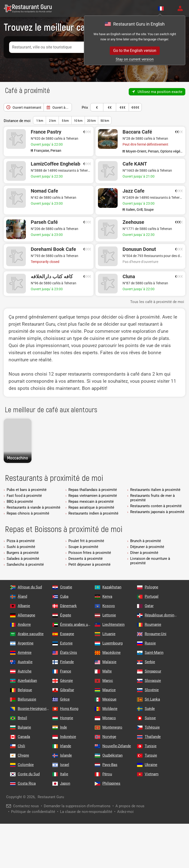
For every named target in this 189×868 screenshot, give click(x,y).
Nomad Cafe (44, 191)
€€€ (122, 106)
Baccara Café (137, 132)
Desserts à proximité (86, 559)
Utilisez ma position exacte (160, 92)
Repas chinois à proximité (28, 513)
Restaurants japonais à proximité (157, 512)
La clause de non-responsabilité (86, 812)
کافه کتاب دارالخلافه (52, 276)
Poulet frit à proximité (86, 541)
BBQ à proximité (20, 502)
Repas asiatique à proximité (91, 507)
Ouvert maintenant (24, 106)
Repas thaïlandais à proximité (93, 490)
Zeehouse (133, 222)
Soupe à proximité (83, 547)
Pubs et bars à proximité (27, 490)
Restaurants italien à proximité (155, 490)
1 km (40, 121)
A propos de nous (130, 806)
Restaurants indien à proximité (93, 513)
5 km (65, 121)
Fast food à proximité (24, 496)
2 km (52, 121)
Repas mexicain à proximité (91, 502)
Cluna (129, 276)
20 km (91, 121)
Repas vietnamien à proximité (93, 496)
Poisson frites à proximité (90, 553)
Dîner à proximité (144, 553)
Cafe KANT (135, 164)
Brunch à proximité (146, 541)
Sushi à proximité (21, 547)
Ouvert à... (60, 107)
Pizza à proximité (21, 541)
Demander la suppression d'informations (77, 806)
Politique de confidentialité (33, 812)
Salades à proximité (23, 559)
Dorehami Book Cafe (53, 249)
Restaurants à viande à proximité (33, 507)
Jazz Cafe (134, 191)
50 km (105, 121)
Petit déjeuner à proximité (89, 564)
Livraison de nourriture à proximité (150, 561)
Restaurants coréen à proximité (156, 506)
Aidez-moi (125, 812)
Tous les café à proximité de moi (157, 302)
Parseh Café (44, 222)
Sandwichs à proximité (25, 564)
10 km (78, 121)
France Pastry (46, 132)
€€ (110, 106)
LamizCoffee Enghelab (55, 164)
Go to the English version (135, 51)
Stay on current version (135, 59)
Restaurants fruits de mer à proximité (152, 498)
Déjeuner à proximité (147, 547)
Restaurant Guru (51, 797)
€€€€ (135, 106)
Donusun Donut (139, 249)
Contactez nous (26, 806)
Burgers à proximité (23, 553)
